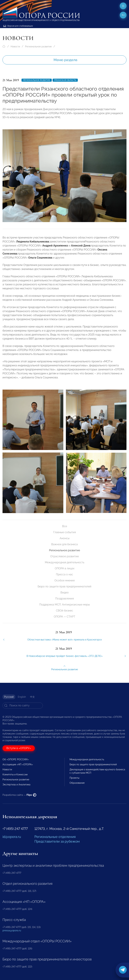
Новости (15, 47)
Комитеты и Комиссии (15, 774)
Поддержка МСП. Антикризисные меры (65, 605)
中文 (32, 697)
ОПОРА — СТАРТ (64, 617)
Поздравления (64, 599)
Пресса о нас (64, 574)
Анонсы (65, 538)
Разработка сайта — (19, 795)
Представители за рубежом (57, 841)
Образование (77, 783)
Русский (9, 697)
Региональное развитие (38, 47)
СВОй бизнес (64, 611)
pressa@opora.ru (12, 930)
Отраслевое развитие (64, 556)
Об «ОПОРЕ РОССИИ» (16, 759)
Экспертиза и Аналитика (16, 785)
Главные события (64, 532)
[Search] (23, 706)
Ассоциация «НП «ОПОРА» (18, 764)
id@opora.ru (12, 837)
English (22, 697)
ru (123, 15)
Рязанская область (65, 80)
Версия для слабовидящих (18, 26)
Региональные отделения (55, 837)
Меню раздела (65, 60)
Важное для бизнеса (64, 544)
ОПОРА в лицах (65, 568)
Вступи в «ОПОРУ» (19, 748)
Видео (65, 593)
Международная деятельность (65, 562)
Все (65, 526)
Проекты (74, 778)
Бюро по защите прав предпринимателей (64, 586)
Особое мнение (65, 580)
